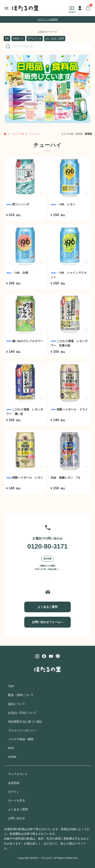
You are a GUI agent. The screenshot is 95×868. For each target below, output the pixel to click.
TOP (11, 686)
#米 (7, 39)
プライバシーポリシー (22, 730)
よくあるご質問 (47, 607)
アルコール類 (18, 134)
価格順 (79, 134)
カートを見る (17, 800)
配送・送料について (21, 695)
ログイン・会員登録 (48, 19)
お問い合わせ (17, 818)
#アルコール (35, 39)
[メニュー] (7, 8)
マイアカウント (18, 774)
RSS (11, 748)
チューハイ (35, 134)
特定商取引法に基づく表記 (25, 722)
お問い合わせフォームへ (47, 622)
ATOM (12, 757)
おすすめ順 (67, 134)
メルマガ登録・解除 (21, 739)
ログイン (14, 792)
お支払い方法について (22, 713)
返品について (17, 704)
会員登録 (14, 783)
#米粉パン (18, 39)
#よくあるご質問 (55, 39)
